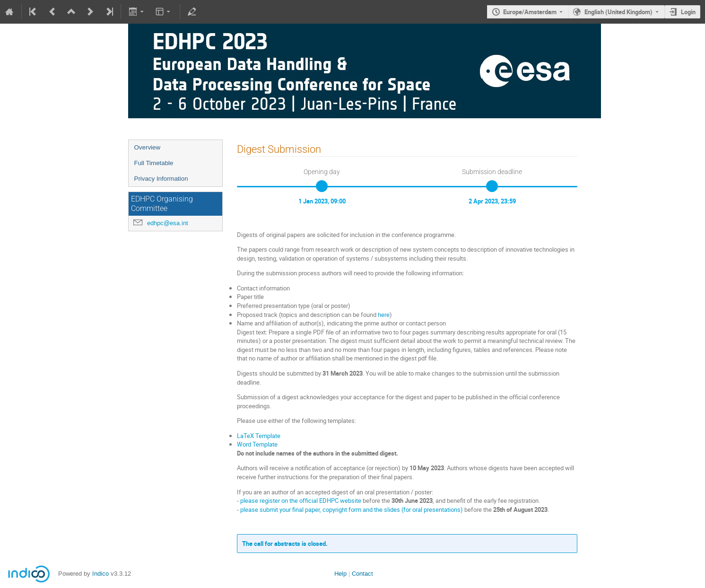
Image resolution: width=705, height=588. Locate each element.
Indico (100, 574)
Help (340, 574)
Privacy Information (161, 179)
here (384, 315)
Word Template (257, 444)
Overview (148, 147)
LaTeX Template (259, 436)
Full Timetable (154, 163)
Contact (362, 574)
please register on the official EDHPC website (301, 500)
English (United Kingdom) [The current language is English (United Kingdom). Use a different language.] (618, 12)
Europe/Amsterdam (530, 12)
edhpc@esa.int (168, 223)
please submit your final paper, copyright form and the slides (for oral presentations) (352, 509)
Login (688, 12)
